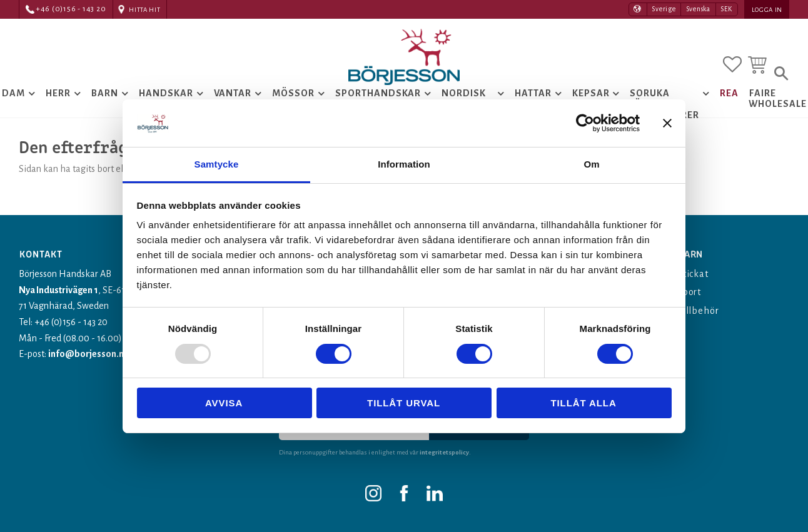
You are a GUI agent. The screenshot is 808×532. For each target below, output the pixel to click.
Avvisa (224, 403)
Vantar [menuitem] (233, 93)
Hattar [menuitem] (533, 93)
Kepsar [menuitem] (591, 93)
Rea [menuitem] (729, 93)
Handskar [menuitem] (166, 93)
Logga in (767, 10)
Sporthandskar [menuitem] (378, 93)
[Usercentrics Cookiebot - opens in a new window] (585, 123)
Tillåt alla (583, 403)
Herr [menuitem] (58, 93)
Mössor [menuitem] (293, 93)
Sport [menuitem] (689, 292)
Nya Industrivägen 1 (59, 290)
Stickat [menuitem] (693, 274)
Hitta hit (144, 10)
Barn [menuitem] (105, 93)
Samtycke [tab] (217, 164)
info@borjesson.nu (88, 354)
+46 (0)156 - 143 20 (71, 9)
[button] (732, 64)
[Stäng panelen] (667, 123)
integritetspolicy (444, 452)
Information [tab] (404, 164)
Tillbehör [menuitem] (699, 311)
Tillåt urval (404, 403)
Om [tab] (591, 164)
